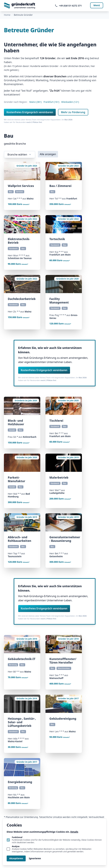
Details (74, 832)
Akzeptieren (16, 858)
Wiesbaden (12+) (70, 102)
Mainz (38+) (35, 102)
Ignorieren (35, 858)
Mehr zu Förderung (73, 112)
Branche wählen (20, 155)
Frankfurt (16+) (51, 102)
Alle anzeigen (48, 154)
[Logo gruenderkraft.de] (19, 6)
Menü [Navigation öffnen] (97, 5)
